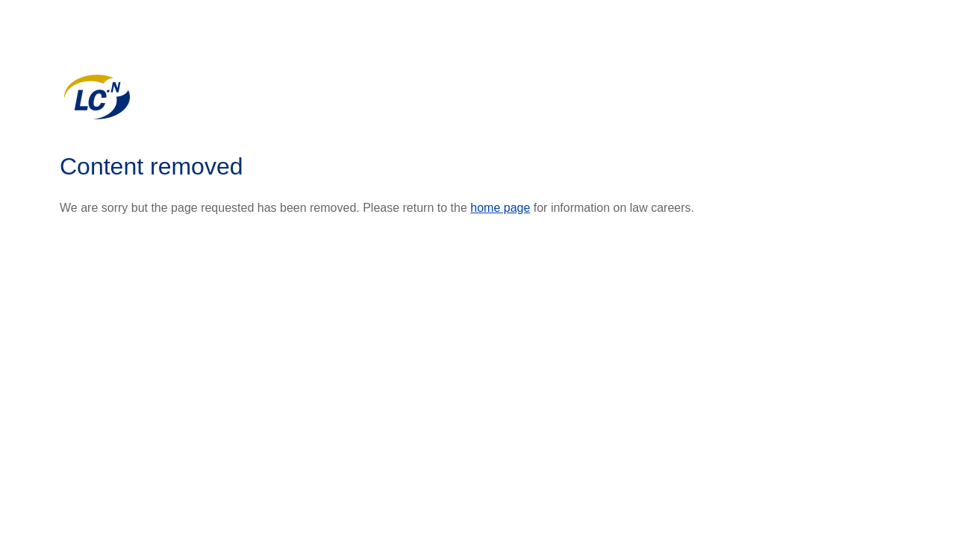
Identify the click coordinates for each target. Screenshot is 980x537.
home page (500, 208)
